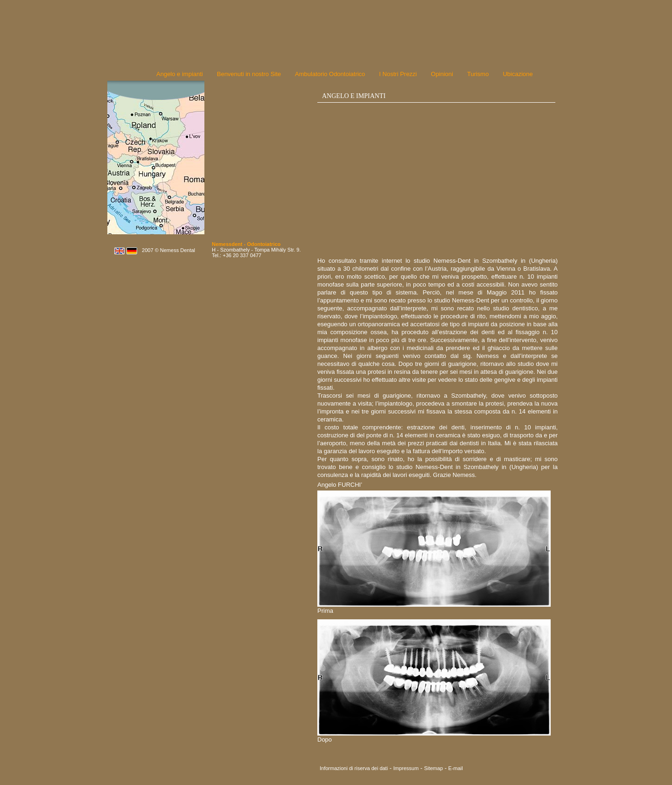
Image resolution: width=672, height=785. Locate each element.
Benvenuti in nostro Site (249, 74)
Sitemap (434, 768)
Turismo (478, 74)
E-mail (456, 768)
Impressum (406, 768)
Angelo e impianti (180, 74)
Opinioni (442, 74)
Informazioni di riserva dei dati (354, 768)
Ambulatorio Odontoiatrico (330, 74)
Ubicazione (518, 74)
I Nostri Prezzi (398, 74)
